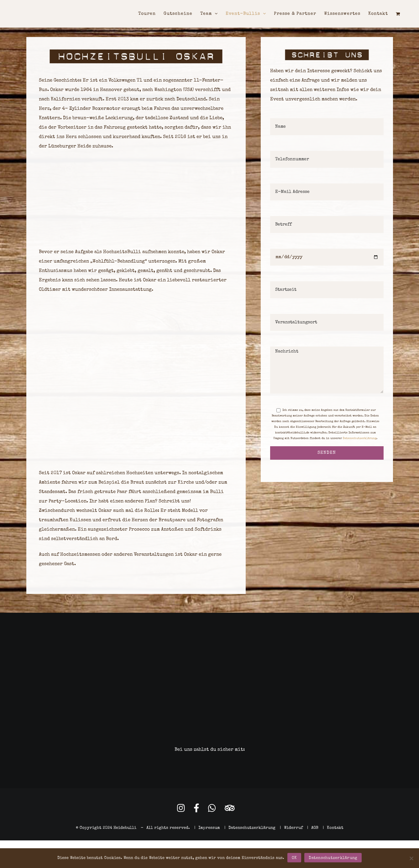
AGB (315, 828)
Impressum (209, 828)
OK (294, 858)
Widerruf (293, 828)
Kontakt (335, 828)
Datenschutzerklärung (360, 439)
